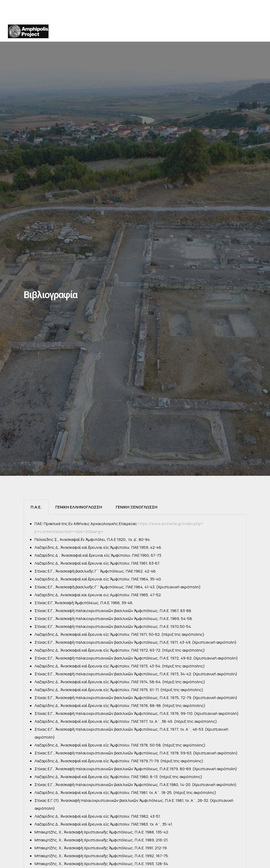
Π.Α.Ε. (36, 507)
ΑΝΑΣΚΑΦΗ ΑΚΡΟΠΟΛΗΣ (177, 31)
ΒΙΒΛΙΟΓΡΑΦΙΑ (245, 33)
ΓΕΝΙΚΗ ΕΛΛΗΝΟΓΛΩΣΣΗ (79, 507)
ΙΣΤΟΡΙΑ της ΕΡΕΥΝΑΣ (113, 31)
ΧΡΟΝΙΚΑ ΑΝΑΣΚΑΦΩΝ (145, 31)
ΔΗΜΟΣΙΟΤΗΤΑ (210, 33)
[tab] (36, 507)
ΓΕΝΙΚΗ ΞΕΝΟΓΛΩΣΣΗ (137, 507)
